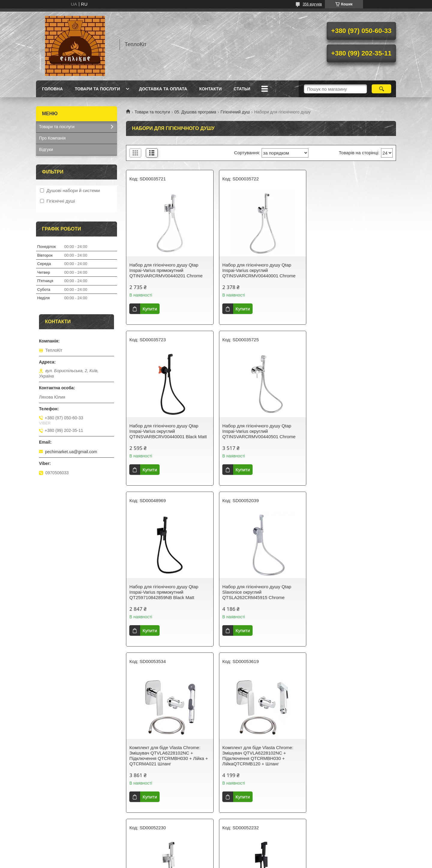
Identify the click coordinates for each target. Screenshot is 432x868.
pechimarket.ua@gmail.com (71, 452)
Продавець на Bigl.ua (216, 857)
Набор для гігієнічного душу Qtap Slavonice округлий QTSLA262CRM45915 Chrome (347, 431)
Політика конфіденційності (248, 862)
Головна (52, 89)
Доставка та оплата (163, 89)
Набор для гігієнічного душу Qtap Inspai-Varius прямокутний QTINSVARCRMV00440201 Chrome (166, 270)
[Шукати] (381, 89)
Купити (150, 309)
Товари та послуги (97, 89)
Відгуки (46, 149)
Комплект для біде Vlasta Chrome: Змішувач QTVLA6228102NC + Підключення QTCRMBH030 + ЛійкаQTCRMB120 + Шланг (257, 595)
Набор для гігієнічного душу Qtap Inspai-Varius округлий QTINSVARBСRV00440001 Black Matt (352, 270)
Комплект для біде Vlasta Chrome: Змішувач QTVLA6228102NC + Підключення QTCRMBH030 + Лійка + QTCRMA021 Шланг (169, 595)
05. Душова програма (195, 112)
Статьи (242, 89)
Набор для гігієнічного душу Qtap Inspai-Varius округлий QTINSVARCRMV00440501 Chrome (166, 431)
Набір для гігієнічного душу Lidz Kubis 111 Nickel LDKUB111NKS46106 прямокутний (352, 592)
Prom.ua (244, 851)
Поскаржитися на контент (201, 862)
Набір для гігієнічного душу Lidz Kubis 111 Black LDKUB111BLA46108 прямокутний (169, 758)
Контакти (210, 89)
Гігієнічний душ (235, 112)
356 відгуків (312, 4)
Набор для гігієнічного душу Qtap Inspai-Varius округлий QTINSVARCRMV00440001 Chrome (258, 270)
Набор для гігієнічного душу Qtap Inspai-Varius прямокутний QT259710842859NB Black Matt (256, 431)
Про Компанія (52, 138)
